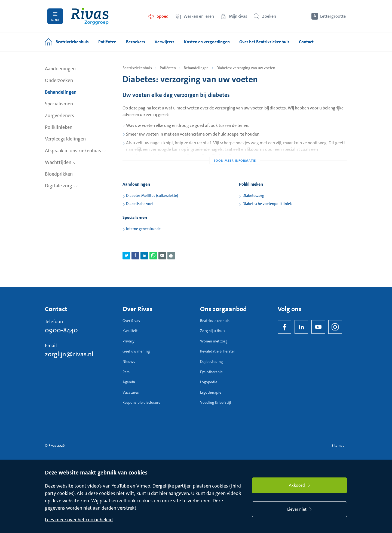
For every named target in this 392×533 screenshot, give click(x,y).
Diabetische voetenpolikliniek (267, 204)
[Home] (90, 16)
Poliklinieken (59, 127)
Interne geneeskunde (143, 229)
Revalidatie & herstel (217, 351)
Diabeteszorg (253, 195)
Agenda (129, 382)
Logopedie (209, 382)
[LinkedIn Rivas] (301, 327)
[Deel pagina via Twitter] (126, 256)
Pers (126, 372)
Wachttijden (61, 162)
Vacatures (131, 392)
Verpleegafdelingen (65, 139)
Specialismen (59, 104)
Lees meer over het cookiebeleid (79, 520)
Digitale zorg (61, 186)
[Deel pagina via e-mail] (162, 256)
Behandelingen (61, 92)
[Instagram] (335, 327)
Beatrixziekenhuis (137, 68)
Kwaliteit (130, 331)
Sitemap (338, 445)
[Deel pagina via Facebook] (135, 256)
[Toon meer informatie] (235, 150)
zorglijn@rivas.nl (69, 354)
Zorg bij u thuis (213, 331)
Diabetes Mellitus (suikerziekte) (152, 195)
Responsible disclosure (141, 402)
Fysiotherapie (211, 372)
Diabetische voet (140, 204)
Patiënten (168, 68)
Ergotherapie (211, 392)
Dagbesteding (211, 362)
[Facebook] (284, 327)
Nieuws (129, 362)
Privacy (128, 341)
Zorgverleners (59, 115)
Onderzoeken (59, 80)
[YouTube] (318, 327)
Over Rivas (131, 321)
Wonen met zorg (214, 341)
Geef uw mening (136, 351)
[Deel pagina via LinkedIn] (144, 256)
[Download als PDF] (171, 256)
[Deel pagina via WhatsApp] (153, 256)
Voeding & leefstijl (216, 402)
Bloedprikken (59, 174)
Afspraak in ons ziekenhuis (76, 151)
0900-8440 (61, 330)
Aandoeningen (60, 69)
